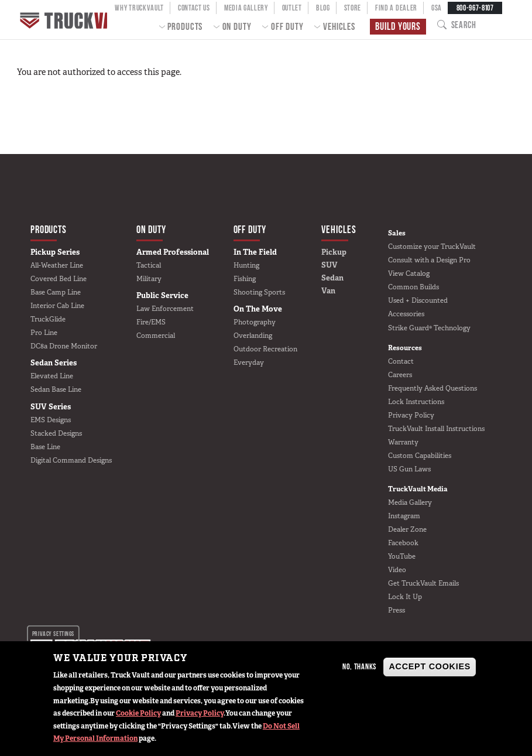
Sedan (332, 278)
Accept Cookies (430, 666)
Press (397, 610)
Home (68, 20)
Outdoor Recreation (265, 349)
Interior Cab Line (57, 306)
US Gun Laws (409, 469)
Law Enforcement (165, 309)
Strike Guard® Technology (429, 328)
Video (397, 570)
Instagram (404, 516)
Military (149, 279)
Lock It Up (405, 597)
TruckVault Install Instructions (436, 429)
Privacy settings (53, 633)
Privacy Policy (200, 713)
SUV (330, 265)
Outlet (292, 8)
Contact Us (194, 8)
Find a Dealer (396, 8)
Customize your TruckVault (432, 247)
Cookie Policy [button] (138, 713)
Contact (401, 361)
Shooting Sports (259, 292)
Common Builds (413, 287)
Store (353, 8)
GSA (437, 8)
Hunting (246, 265)
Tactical (149, 265)
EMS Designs (51, 420)
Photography (255, 322)
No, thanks (359, 666)
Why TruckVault (139, 8)
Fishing (245, 279)
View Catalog (409, 273)
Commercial (156, 336)
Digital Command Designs (71, 460)
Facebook (403, 543)
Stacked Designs (56, 433)
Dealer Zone (407, 529)
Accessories (406, 314)
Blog (323, 8)
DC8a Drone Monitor (64, 346)
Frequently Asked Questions (433, 388)
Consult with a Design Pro (429, 260)
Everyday (249, 362)
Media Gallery (246, 8)
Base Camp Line (56, 292)
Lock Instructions (416, 402)
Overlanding (253, 336)
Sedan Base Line (56, 389)
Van (328, 291)
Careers (400, 375)
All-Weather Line (57, 265)
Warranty (403, 442)
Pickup (334, 252)
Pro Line (44, 333)
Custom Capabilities (420, 456)
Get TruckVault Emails (423, 583)
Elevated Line (52, 376)
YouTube (402, 556)
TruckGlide (48, 319)
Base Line (45, 447)
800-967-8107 (475, 8)
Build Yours (397, 26)
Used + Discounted (418, 300)
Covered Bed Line (59, 279)
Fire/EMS (151, 322)
